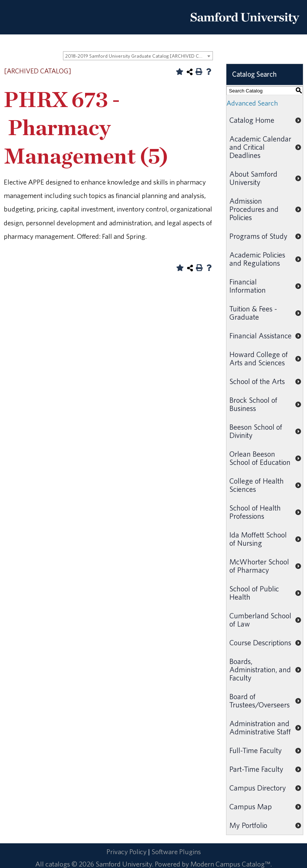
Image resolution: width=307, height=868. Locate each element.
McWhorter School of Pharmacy (259, 566)
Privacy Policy (127, 852)
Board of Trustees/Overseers (260, 701)
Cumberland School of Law (260, 620)
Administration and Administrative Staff (260, 727)
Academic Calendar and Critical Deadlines (260, 147)
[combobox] (138, 56)
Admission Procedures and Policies (254, 209)
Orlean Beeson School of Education (260, 458)
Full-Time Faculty (256, 750)
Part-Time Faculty (256, 769)
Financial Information (248, 286)
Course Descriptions (260, 642)
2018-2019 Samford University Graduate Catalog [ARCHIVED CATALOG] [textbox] (139, 56)
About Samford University (253, 178)
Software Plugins (176, 852)
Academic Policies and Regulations (257, 259)
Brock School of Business (253, 404)
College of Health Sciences (257, 485)
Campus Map (251, 806)
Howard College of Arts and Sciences (259, 358)
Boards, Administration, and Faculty (260, 669)
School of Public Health (254, 593)
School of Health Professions (255, 512)
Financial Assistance (261, 336)
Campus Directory (258, 788)
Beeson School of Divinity (256, 431)
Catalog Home (252, 120)
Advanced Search (252, 103)
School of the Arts (257, 381)
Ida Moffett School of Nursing (258, 539)
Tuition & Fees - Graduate (253, 313)
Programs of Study (258, 236)
